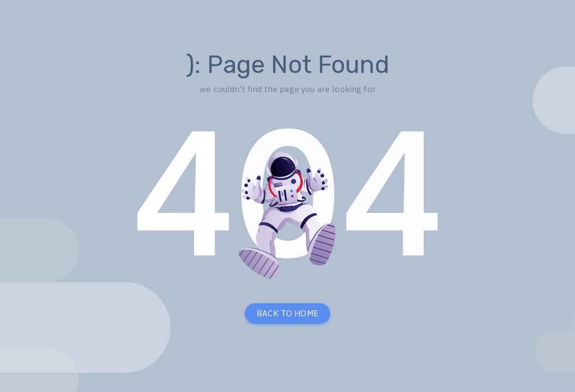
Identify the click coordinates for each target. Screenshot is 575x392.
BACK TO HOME (287, 313)
